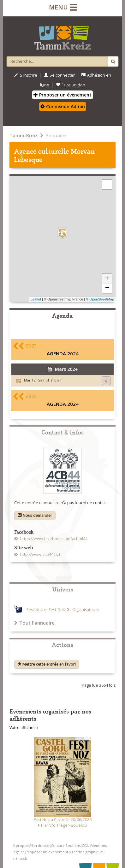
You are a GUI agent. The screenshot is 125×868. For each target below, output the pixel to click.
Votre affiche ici (24, 728)
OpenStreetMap (102, 299)
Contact (57, 845)
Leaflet (36, 299)
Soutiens (73, 845)
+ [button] (107, 279)
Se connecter (59, 75)
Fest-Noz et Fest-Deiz (46, 610)
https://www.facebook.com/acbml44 (53, 539)
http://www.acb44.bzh (40, 554)
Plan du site (39, 845)
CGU (86, 845)
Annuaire (56, 135)
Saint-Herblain (50, 380)
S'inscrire (26, 75)
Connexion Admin (63, 106)
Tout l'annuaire (34, 623)
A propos (21, 845)
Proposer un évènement (62, 95)
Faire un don (71, 85)
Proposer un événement (47, 852)
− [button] (107, 288)
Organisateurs (85, 610)
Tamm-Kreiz (24, 135)
